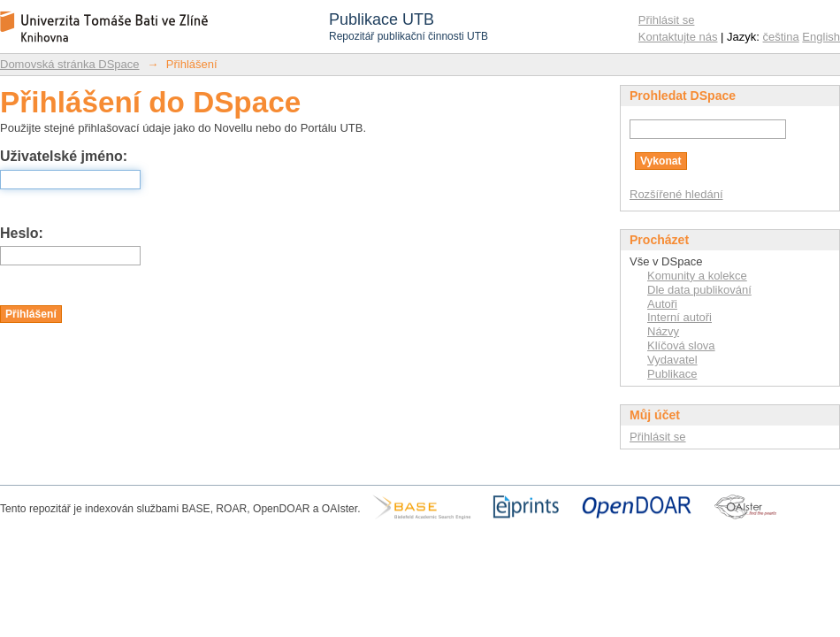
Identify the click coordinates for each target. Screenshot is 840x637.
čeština (781, 37)
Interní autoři (680, 317)
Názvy (663, 331)
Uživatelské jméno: (64, 156)
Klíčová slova (681, 345)
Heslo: (22, 233)
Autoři (662, 304)
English (821, 37)
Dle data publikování (699, 290)
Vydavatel (672, 360)
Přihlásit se (667, 20)
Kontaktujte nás (678, 37)
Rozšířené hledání (676, 194)
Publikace (672, 374)
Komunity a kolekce (697, 276)
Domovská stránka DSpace (70, 64)
